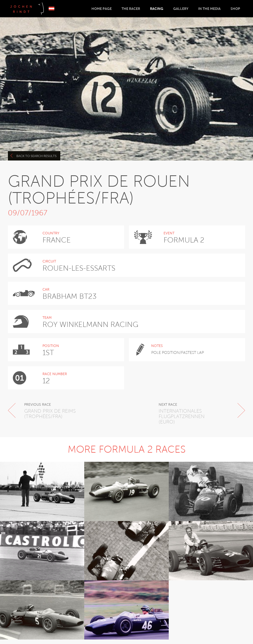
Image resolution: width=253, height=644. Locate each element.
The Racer (131, 9)
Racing (157, 9)
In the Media (209, 9)
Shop (235, 9)
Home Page (102, 9)
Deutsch (52, 9)
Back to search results (33, 156)
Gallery (181, 9)
